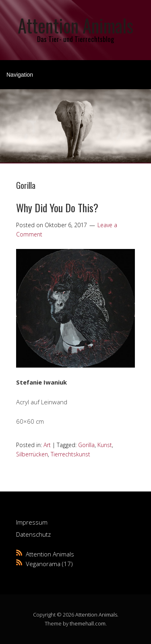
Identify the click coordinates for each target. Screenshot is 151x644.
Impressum (32, 522)
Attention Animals (75, 25)
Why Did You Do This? (57, 208)
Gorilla (86, 445)
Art (47, 445)
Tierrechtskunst (70, 454)
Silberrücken (32, 454)
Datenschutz (33, 534)
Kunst (105, 445)
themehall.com (88, 623)
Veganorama (43, 564)
